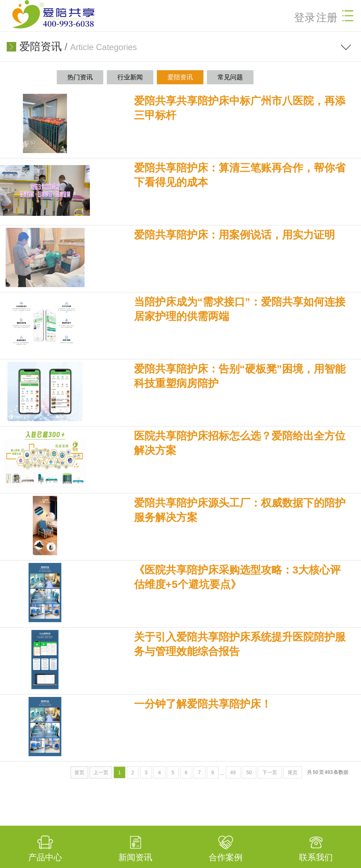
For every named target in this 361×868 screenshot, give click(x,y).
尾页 (293, 772)
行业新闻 (130, 77)
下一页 (270, 772)
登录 (305, 17)
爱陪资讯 (41, 46)
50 (249, 772)
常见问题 (230, 77)
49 (233, 772)
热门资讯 (80, 77)
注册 (327, 17)
